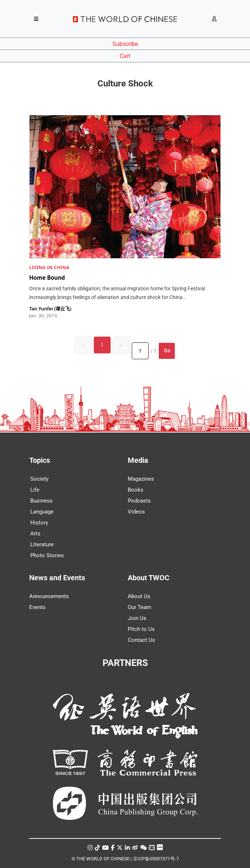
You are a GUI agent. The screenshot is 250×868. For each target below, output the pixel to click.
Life (35, 490)
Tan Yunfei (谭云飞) (50, 309)
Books (136, 490)
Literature (42, 545)
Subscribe (125, 44)
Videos (136, 512)
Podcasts (139, 501)
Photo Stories (47, 555)
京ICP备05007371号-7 (156, 859)
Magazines (141, 479)
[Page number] (140, 351)
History (39, 523)
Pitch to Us (141, 629)
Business (41, 501)
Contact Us (141, 640)
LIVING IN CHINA (49, 268)
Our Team (139, 607)
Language (42, 512)
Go (167, 350)
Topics (40, 460)
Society (39, 479)
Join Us (137, 618)
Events (37, 607)
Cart (125, 56)
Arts (35, 534)
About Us (139, 596)
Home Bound (47, 277)
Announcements (49, 596)
